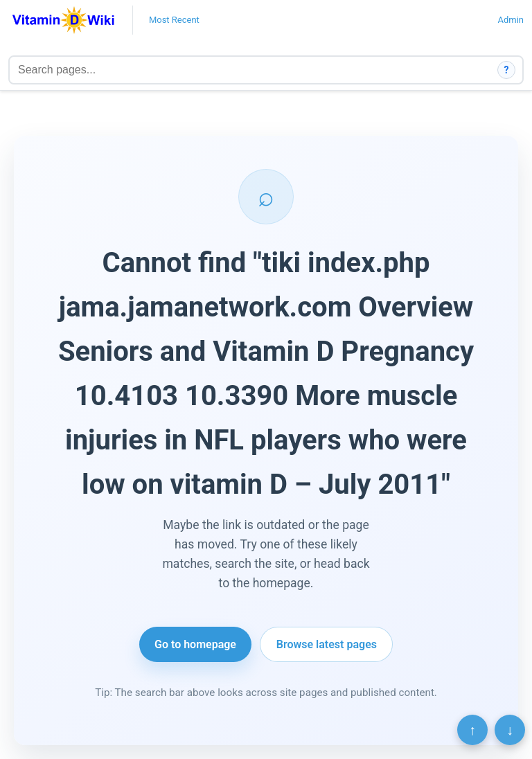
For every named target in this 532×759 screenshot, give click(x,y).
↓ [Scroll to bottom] (510, 730)
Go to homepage (195, 644)
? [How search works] (507, 70)
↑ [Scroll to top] (472, 730)
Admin (511, 20)
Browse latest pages (327, 644)
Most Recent (174, 20)
